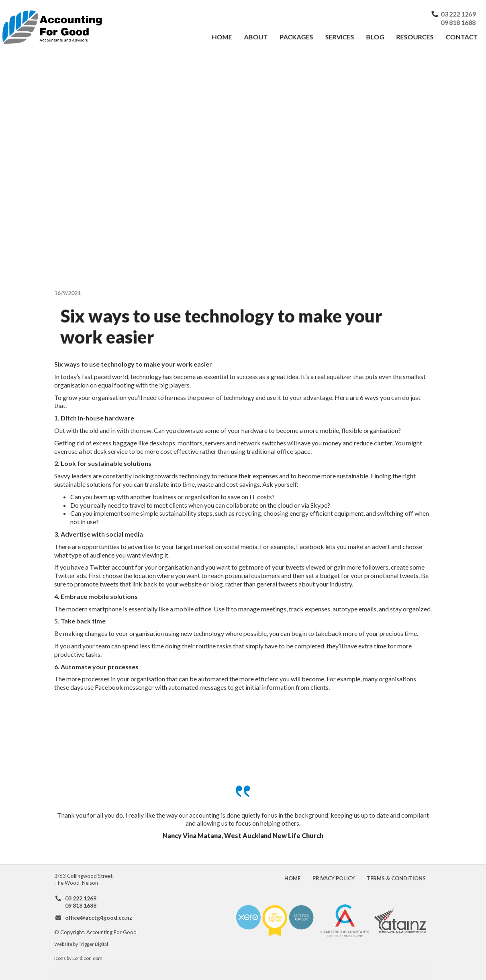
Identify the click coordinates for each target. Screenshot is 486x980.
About (256, 37)
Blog (375, 37)
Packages (297, 37)
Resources (415, 37)
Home (222, 37)
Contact (462, 37)
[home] (104, 27)
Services (340, 37)
